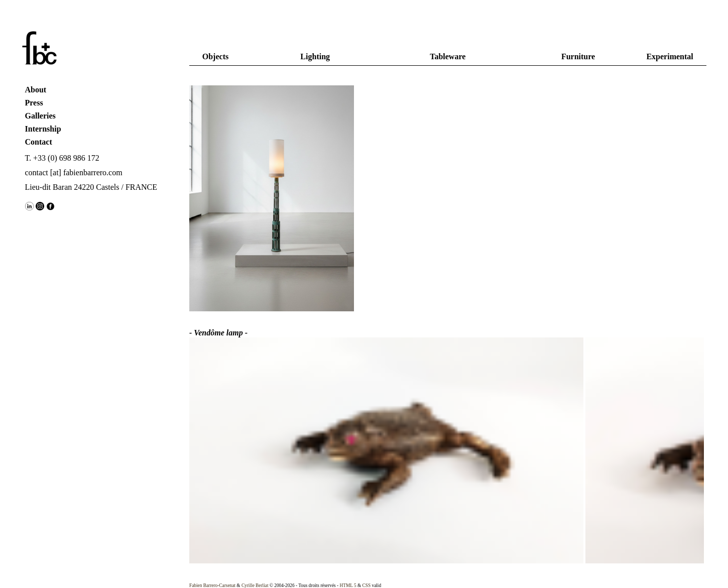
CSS (367, 585)
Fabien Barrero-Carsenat (212, 585)
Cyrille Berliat (255, 585)
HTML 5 (348, 585)
